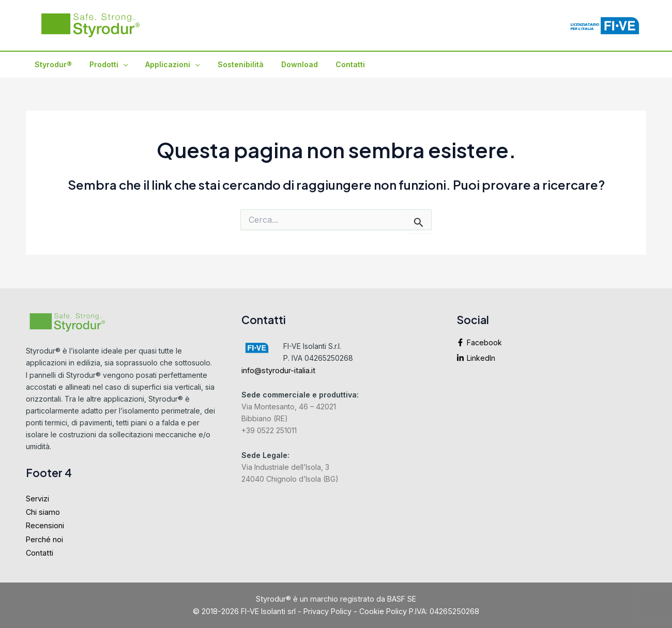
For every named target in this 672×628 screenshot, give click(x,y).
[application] (118, 65)
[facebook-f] (551, 345)
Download (286, 64)
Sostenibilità (230, 64)
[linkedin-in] (551, 358)
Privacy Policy (327, 611)
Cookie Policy (383, 611)
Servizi (37, 499)
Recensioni (45, 525)
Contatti (333, 64)
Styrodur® (52, 64)
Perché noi (44, 539)
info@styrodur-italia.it (278, 370)
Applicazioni (165, 65)
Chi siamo (43, 512)
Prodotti (104, 65)
